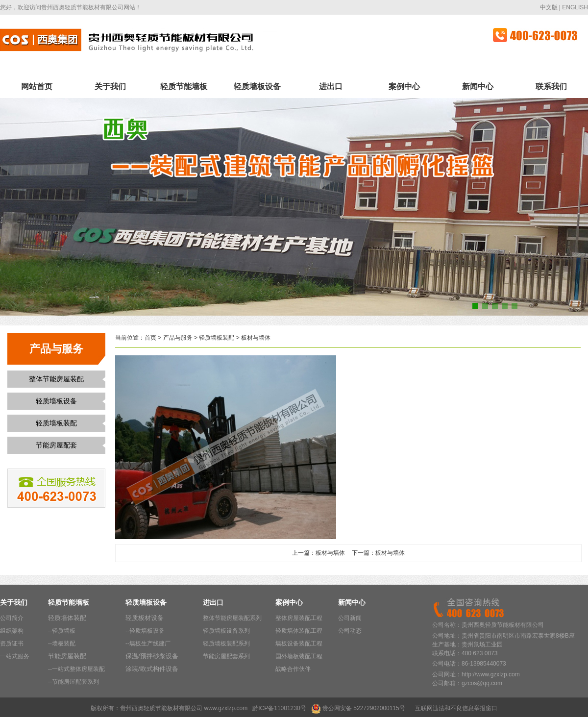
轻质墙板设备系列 (226, 631)
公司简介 (12, 618)
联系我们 (551, 87)
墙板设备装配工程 (299, 644)
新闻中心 (478, 87)
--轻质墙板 (62, 631)
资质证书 (12, 644)
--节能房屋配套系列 (73, 682)
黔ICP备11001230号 (279, 708)
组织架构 (12, 631)
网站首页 (37, 87)
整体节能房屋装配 (56, 379)
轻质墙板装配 (56, 423)
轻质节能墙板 (184, 87)
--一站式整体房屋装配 (76, 669)
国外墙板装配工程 (299, 656)
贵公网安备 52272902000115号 (364, 708)
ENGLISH (575, 7)
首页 (150, 338)
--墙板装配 (62, 644)
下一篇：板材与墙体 (378, 553)
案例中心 (404, 87)
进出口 (331, 87)
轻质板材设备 (145, 618)
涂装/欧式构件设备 (152, 669)
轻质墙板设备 (257, 87)
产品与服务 (178, 338)
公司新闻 (350, 618)
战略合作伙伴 (293, 669)
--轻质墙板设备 (145, 631)
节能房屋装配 (67, 656)
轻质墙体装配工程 (299, 631)
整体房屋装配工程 (299, 618)
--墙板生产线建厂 (148, 644)
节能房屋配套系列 (226, 656)
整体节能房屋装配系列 (232, 618)
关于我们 (110, 87)
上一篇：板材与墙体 (318, 553)
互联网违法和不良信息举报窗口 (456, 708)
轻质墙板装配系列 (226, 644)
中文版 (549, 7)
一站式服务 (15, 656)
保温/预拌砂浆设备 (152, 656)
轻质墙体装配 (67, 618)
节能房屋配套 (56, 445)
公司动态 (350, 631)
